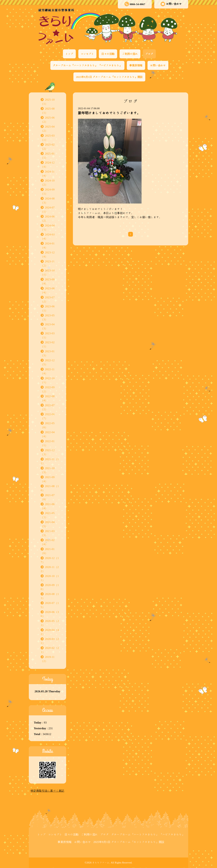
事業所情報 (136, 65)
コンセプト (87, 54)
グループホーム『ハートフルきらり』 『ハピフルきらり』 (87, 65)
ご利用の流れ (130, 54)
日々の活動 (108, 54)
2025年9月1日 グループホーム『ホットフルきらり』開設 (109, 77)
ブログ (149, 54)
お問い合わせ (171, 4)
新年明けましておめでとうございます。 (109, 113)
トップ (69, 54)
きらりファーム (101, 863)
